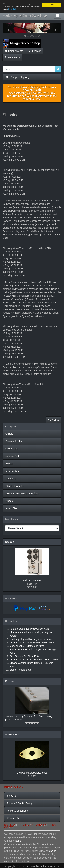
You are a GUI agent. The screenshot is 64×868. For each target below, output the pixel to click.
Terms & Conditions (17, 811)
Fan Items (11, 479)
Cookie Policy (13, 9)
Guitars (9, 434)
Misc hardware (13, 471)
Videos (9, 501)
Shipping (24, 77)
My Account (12, 57)
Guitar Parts (12, 449)
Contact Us (13, 818)
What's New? (12, 734)
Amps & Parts (13, 456)
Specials (10, 542)
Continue (54, 420)
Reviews (10, 681)
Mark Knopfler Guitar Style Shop (25, 16)
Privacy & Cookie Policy (20, 803)
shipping (17, 841)
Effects (9, 464)
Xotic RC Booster (32, 580)
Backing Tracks (14, 441)
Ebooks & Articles (15, 486)
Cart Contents (14, 51)
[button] (7, 28)
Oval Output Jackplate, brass (32, 773)
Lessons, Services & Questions (22, 493)
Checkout (34, 51)
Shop (14, 77)
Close (52, 5)
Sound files (11, 508)
